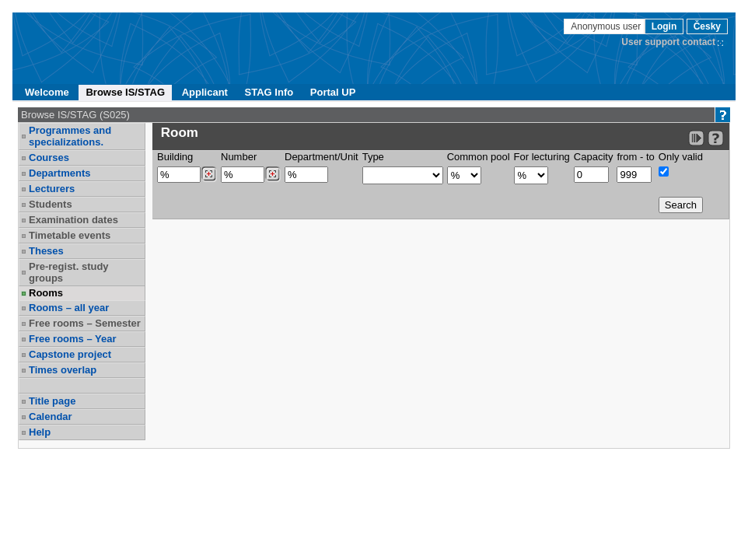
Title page (52, 401)
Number (239, 157)
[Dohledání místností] (273, 174)
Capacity (594, 157)
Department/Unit (322, 157)
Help (40, 432)
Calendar (51, 416)
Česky (707, 26)
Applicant (205, 92)
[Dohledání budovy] (209, 174)
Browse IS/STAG (125, 92)
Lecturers (52, 189)
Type (373, 157)
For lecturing (542, 157)
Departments (59, 173)
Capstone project (70, 354)
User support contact (668, 42)
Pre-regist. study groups (69, 272)
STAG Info (269, 92)
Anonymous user (607, 26)
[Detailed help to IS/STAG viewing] (716, 138)
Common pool (479, 157)
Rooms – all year (69, 308)
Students (51, 204)
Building (175, 157)
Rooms (46, 293)
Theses (46, 251)
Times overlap (63, 370)
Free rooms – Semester (85, 323)
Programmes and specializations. (70, 136)
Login (664, 26)
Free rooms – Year (73, 339)
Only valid (681, 157)
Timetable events (70, 235)
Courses (49, 157)
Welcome (47, 92)
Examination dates (73, 220)
